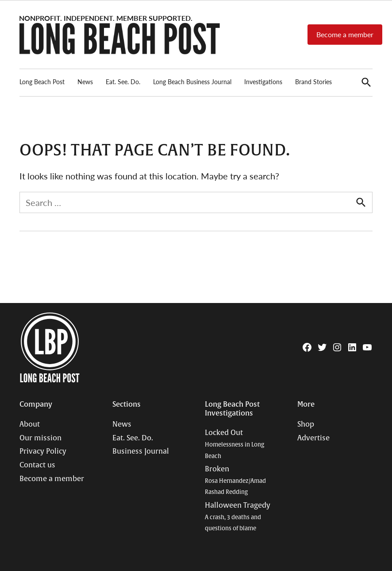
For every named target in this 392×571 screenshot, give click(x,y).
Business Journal (141, 451)
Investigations (263, 82)
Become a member (345, 34)
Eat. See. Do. (123, 82)
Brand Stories (313, 82)
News (85, 82)
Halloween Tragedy (238, 517)
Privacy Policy (43, 451)
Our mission (40, 438)
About (30, 424)
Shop (306, 424)
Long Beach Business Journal (192, 82)
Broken (235, 480)
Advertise (313, 438)
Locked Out (234, 444)
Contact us (37, 465)
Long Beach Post (42, 82)
